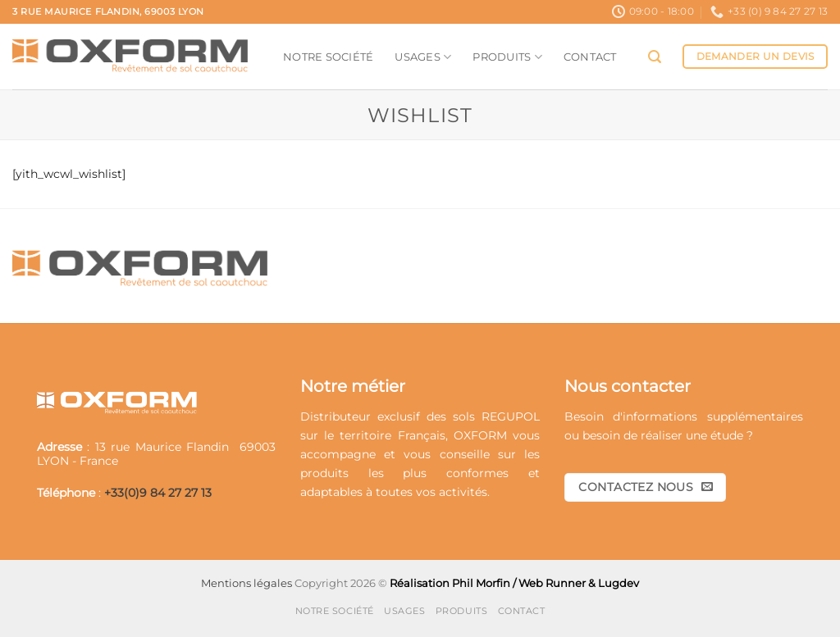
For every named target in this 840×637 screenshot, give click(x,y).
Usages (423, 57)
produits (324, 473)
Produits (507, 57)
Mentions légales (247, 583)
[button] (655, 57)
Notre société (328, 57)
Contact (590, 57)
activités (463, 492)
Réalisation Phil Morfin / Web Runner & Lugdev (514, 583)
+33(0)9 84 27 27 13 (158, 493)
